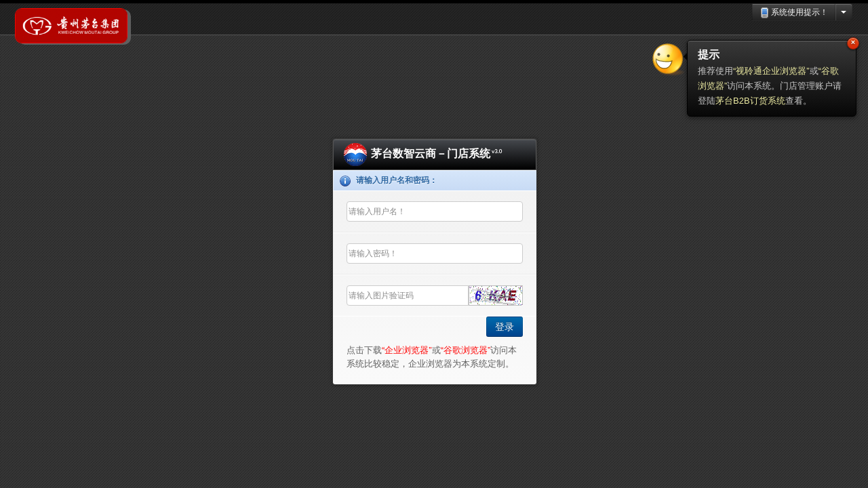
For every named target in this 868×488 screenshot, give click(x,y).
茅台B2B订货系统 (750, 101)
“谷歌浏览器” (466, 350)
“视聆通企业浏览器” (771, 71)
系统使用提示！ (794, 13)
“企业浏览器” (407, 350)
